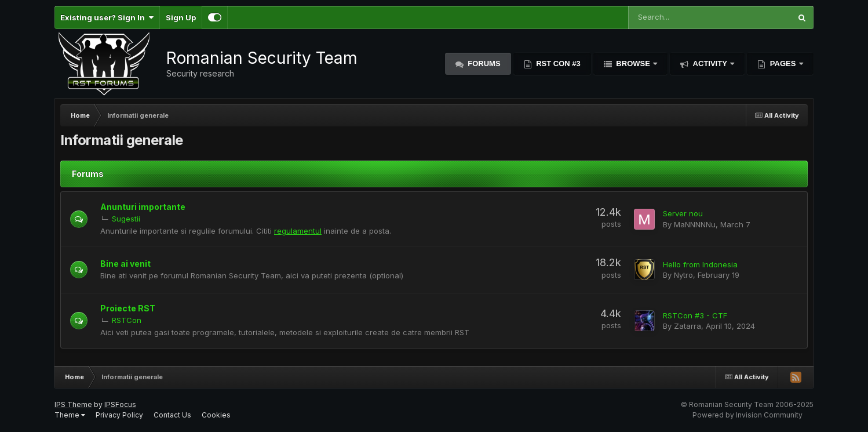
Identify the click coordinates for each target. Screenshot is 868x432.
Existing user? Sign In (107, 17)
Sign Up (181, 17)
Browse (633, 63)
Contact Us (172, 415)
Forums (483, 63)
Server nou (683, 213)
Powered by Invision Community (747, 415)
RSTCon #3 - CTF (695, 315)
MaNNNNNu (695, 224)
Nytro (683, 275)
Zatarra (688, 326)
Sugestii (126, 219)
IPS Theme (73, 404)
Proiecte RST (128, 308)
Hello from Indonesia (700, 264)
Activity (710, 63)
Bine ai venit (125, 264)
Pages (783, 63)
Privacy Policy (119, 415)
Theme (70, 415)
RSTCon (127, 320)
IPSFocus (120, 404)
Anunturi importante (143, 207)
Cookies (216, 415)
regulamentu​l (298, 231)
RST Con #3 (557, 63)
